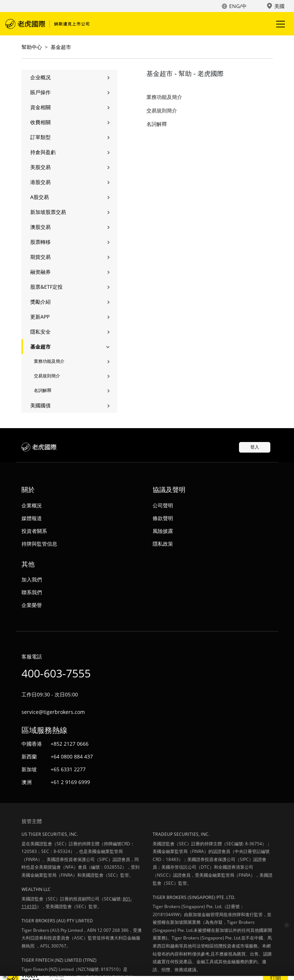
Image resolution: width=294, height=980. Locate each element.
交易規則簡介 (47, 376)
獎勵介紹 (40, 302)
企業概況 (32, 505)
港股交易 (40, 182)
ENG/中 (238, 6)
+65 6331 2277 (68, 769)
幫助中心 (32, 47)
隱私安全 (40, 332)
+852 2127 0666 (70, 744)
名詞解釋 (43, 390)
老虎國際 (47, 24)
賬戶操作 (40, 92)
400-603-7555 (56, 673)
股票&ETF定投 (46, 287)
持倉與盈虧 (43, 152)
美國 (279, 6)
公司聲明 (163, 505)
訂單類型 (40, 137)
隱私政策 (163, 544)
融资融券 (40, 272)
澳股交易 (40, 227)
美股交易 (40, 167)
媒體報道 (32, 518)
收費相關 (40, 122)
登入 (255, 447)
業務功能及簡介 (49, 361)
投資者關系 (34, 531)
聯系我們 (32, 592)
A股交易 (40, 197)
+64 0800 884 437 (72, 756)
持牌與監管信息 (39, 544)
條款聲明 (163, 518)
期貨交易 (40, 257)
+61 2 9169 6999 (70, 782)
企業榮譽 (32, 605)
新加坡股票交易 (48, 212)
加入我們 (32, 579)
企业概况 (40, 77)
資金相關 (40, 107)
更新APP (40, 317)
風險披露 (163, 531)
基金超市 (61, 47)
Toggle (279, 24)
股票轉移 (40, 242)
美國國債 (40, 405)
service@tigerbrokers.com (53, 712)
